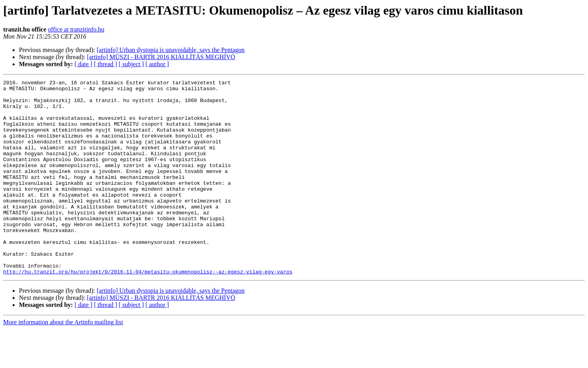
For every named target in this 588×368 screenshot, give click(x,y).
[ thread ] (105, 64)
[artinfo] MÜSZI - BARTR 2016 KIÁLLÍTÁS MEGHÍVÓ (161, 57)
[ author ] (157, 64)
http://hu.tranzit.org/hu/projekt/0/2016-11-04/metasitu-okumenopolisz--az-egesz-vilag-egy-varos (148, 310)
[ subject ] (131, 64)
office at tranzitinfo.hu (76, 29)
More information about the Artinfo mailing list (63, 361)
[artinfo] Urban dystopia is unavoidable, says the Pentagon (171, 50)
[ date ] (83, 64)
